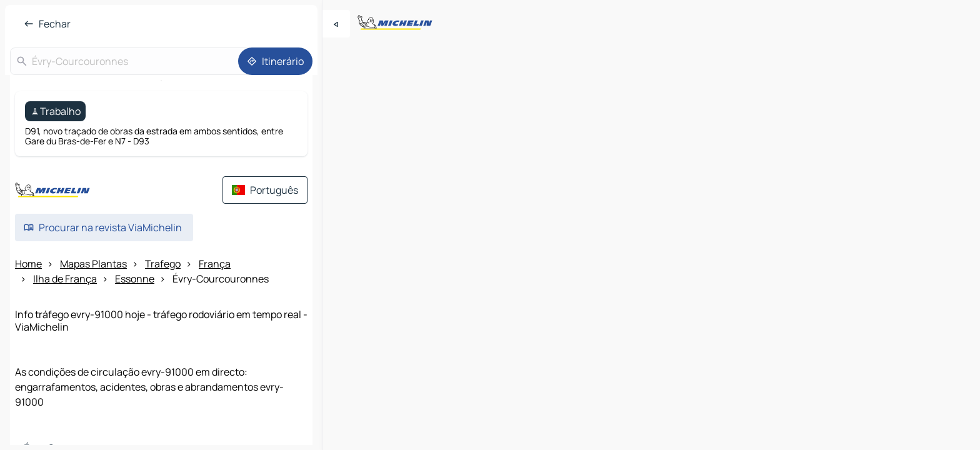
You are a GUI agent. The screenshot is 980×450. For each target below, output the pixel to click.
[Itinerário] (275, 61)
